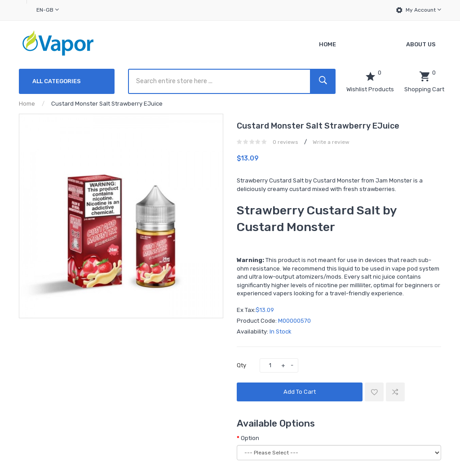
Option (250, 438)
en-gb (48, 10)
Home (27, 104)
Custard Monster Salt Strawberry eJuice (107, 104)
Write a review (331, 142)
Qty (241, 365)
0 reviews (285, 142)
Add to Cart (300, 392)
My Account (423, 10)
